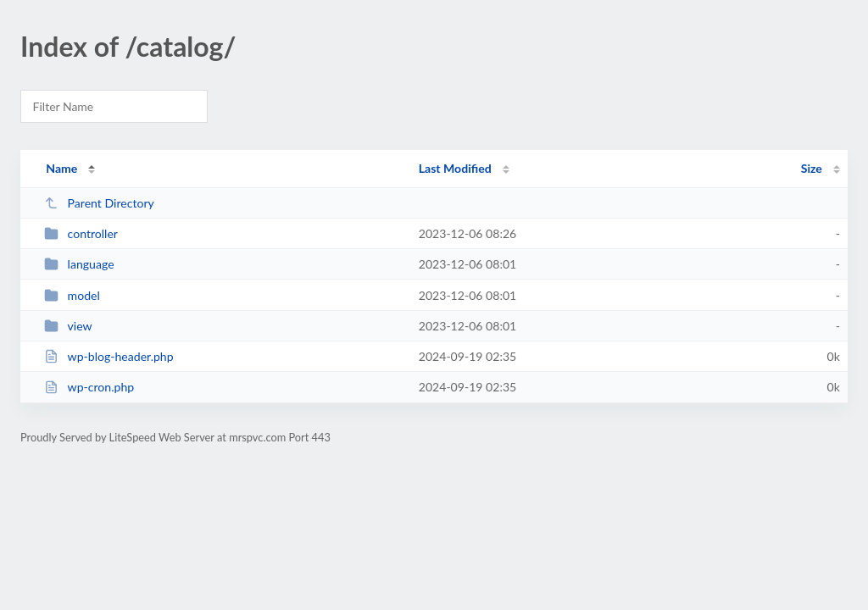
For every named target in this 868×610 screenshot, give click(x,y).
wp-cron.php (89, 387)
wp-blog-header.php (108, 356)
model (72, 295)
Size (812, 168)
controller (81, 233)
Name (61, 168)
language (79, 264)
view (68, 326)
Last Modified (455, 168)
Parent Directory (99, 203)
